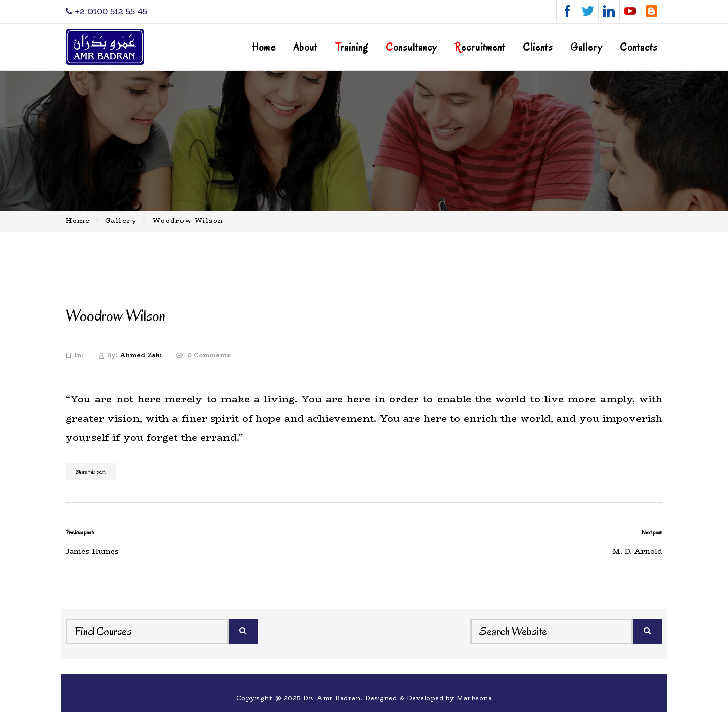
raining (352, 47)
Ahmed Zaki (141, 355)
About (305, 47)
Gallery (586, 47)
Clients (538, 47)
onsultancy (411, 47)
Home (264, 47)
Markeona (474, 698)
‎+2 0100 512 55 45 (106, 11)
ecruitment (480, 47)
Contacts (639, 47)
